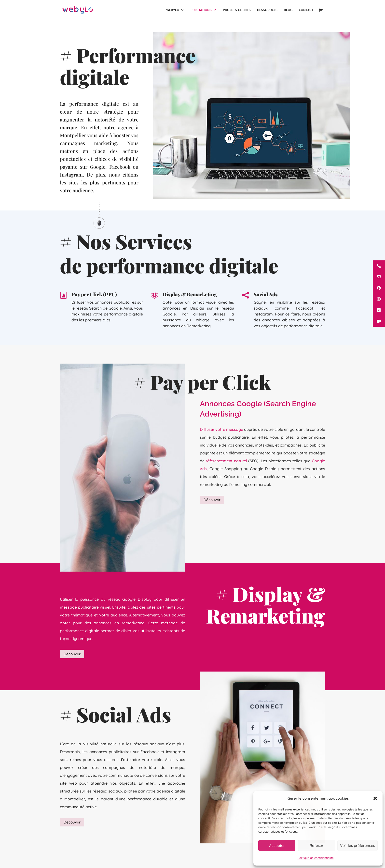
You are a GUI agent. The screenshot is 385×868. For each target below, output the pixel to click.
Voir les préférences (357, 846)
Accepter (277, 846)
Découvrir (212, 501)
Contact (306, 10)
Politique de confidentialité (316, 858)
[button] (375, 798)
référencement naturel (226, 468)
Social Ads (266, 309)
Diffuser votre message (221, 437)
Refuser (316, 846)
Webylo (173, 10)
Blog (288, 10)
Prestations (201, 10)
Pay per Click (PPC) (94, 306)
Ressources (267, 10)
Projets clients (237, 10)
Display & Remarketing (190, 309)
